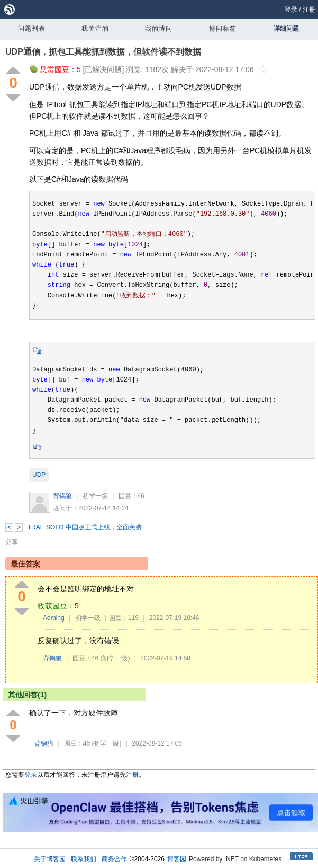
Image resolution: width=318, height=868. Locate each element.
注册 (309, 10)
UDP (39, 475)
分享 (12, 542)
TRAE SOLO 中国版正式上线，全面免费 (85, 527)
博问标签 (223, 29)
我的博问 (159, 29)
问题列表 (32, 29)
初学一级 (95, 496)
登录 (291, 10)
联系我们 (84, 859)
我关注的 (95, 29)
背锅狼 (62, 496)
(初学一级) (115, 658)
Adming (54, 618)
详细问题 (286, 29)
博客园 (177, 859)
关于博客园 (50, 859)
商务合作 (114, 859)
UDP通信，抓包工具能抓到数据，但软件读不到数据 (103, 52)
